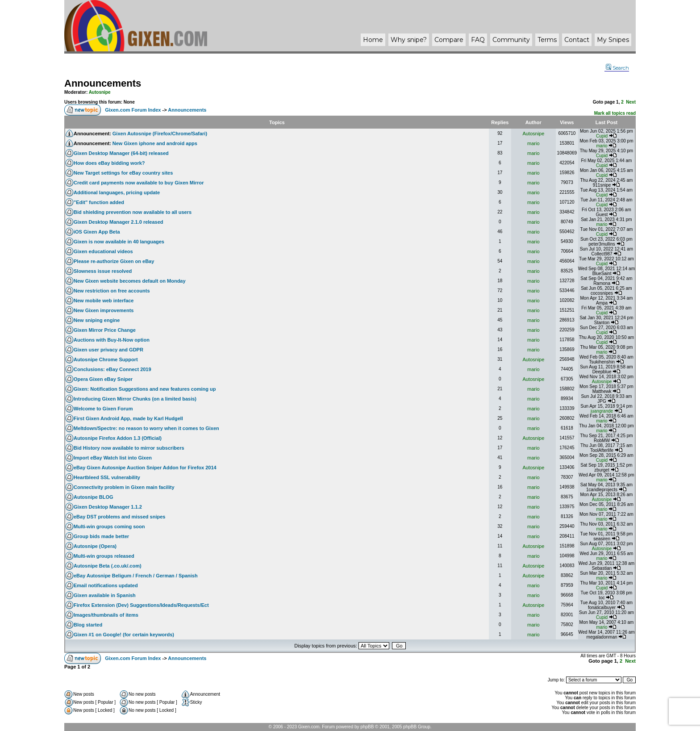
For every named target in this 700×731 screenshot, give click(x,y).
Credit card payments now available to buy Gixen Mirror (139, 183)
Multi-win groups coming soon (109, 526)
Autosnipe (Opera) (95, 546)
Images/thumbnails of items (106, 615)
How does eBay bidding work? (109, 163)
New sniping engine (97, 320)
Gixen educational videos (103, 251)
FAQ (478, 40)
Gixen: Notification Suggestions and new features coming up (145, 389)
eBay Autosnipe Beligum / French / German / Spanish (136, 576)
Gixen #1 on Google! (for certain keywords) (124, 635)
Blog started (88, 625)
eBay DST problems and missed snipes (119, 517)
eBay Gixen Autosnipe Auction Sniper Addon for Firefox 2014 (145, 468)
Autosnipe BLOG (94, 497)
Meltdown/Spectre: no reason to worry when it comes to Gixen (146, 428)
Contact (577, 40)
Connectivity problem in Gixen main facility (124, 487)
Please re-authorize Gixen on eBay (114, 261)
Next (631, 102)
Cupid (602, 136)
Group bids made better (101, 536)
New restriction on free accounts (112, 291)
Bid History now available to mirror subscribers (129, 448)
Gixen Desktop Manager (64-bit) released (121, 153)
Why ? (409, 40)
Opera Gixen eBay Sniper (103, 379)
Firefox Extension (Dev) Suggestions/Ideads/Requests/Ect (141, 605)
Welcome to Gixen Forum (103, 409)
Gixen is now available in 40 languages (119, 242)
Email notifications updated (106, 585)
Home (373, 40)
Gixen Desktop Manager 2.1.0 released (119, 222)
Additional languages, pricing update (117, 192)
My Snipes (613, 40)
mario (533, 143)
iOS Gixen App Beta (97, 232)
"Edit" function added (99, 202)
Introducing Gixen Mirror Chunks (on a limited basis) (135, 399)
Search (617, 68)
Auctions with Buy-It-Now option (112, 340)
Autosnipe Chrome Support (106, 359)
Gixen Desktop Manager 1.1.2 (108, 507)
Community (511, 40)
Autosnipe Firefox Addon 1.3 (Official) (118, 438)
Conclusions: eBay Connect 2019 (112, 369)
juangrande (602, 411)
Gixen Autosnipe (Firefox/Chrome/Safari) (160, 134)
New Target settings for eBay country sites (123, 173)
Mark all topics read (615, 113)
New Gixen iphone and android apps (155, 143)
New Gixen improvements (104, 310)
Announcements (103, 83)
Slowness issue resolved (103, 271)
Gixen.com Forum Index (133, 110)
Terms (547, 40)
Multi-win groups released (104, 556)
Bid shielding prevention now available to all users (133, 212)
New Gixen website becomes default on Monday (130, 281)
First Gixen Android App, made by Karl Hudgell (128, 418)
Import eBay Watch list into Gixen (113, 458)
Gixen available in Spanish (105, 595)
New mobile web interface (104, 301)
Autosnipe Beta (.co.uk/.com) (108, 566)
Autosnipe (100, 92)
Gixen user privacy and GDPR (108, 350)
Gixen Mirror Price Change (105, 330)
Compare (449, 40)
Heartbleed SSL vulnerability (107, 477)
